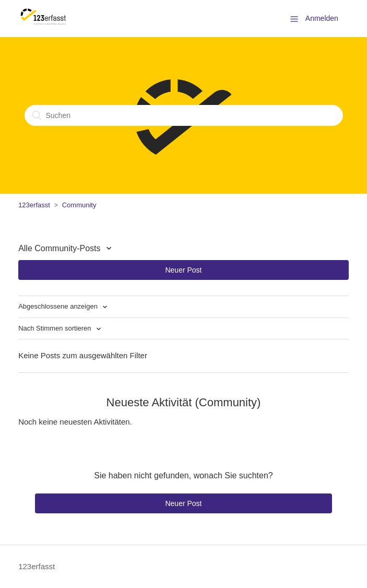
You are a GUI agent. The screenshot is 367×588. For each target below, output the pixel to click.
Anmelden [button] (322, 18)
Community (79, 205)
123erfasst (34, 205)
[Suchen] (184, 115)
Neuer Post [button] (183, 270)
